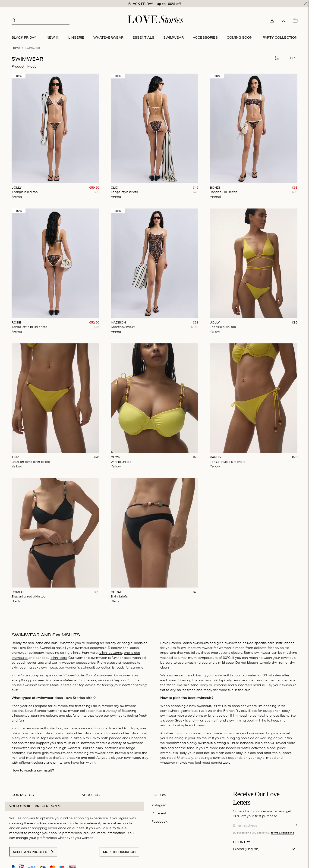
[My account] (272, 20)
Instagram (159, 805)
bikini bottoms (111, 653)
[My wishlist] (284, 20)
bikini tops (59, 657)
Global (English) (246, 849)
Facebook (159, 821)
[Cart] (295, 20)
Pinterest (159, 813)
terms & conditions (282, 833)
